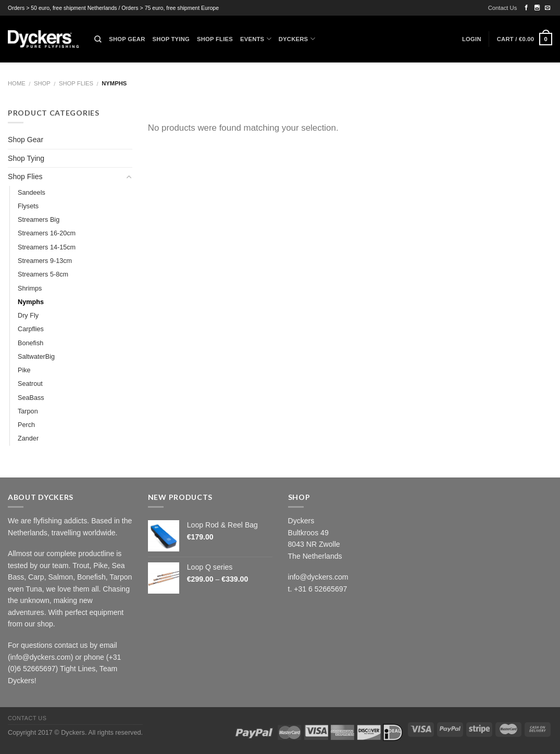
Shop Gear (127, 39)
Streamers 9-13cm (45, 261)
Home (17, 83)
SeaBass (31, 398)
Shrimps (30, 288)
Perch (26, 425)
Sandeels (32, 193)
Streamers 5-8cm (43, 274)
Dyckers (297, 39)
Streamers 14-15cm (47, 247)
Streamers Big (39, 220)
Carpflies (31, 329)
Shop (42, 83)
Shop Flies (215, 39)
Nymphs (31, 302)
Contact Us (503, 8)
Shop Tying (171, 39)
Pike (24, 370)
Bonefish (30, 343)
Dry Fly (28, 316)
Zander (28, 438)
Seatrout (30, 384)
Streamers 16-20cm (47, 233)
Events (256, 39)
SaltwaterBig (36, 357)
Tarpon (28, 411)
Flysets (28, 206)
